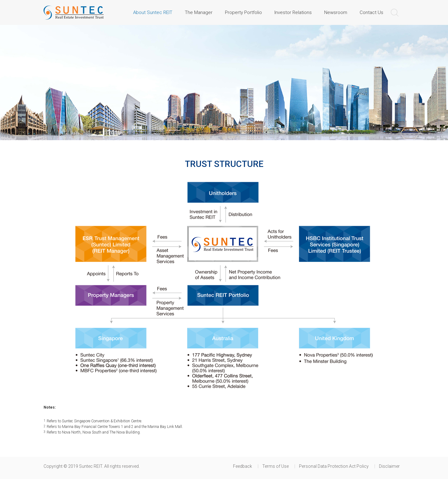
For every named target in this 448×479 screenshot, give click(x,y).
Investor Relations (293, 12)
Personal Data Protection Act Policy (334, 466)
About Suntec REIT (153, 12)
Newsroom (336, 12)
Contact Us (371, 12)
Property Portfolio (243, 12)
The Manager (199, 12)
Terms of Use (275, 466)
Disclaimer (389, 466)
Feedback (243, 466)
